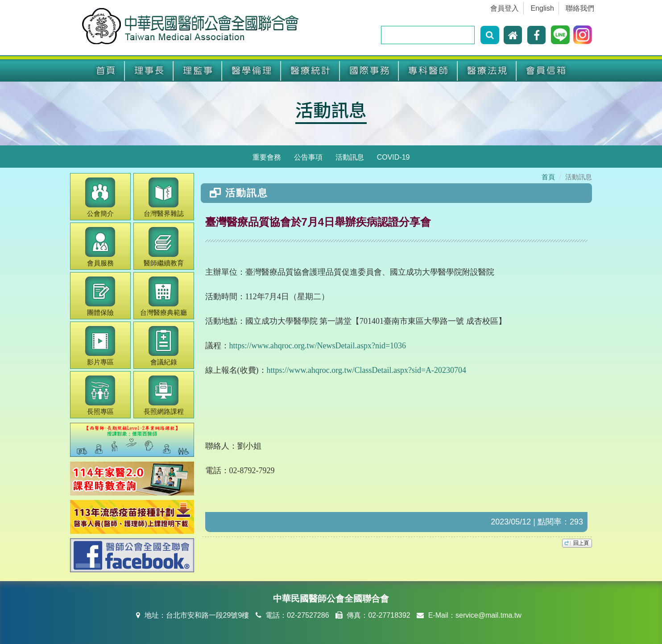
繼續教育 (164, 247)
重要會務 (267, 157)
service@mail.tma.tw (488, 615)
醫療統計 (310, 71)
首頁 (106, 71)
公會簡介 (100, 197)
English (542, 8)
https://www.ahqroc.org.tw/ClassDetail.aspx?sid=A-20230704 (367, 370)
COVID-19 (393, 157)
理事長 (149, 71)
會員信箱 (546, 71)
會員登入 (505, 8)
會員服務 (100, 247)
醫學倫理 (252, 71)
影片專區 (100, 346)
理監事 (198, 71)
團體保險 (100, 296)
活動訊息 (331, 109)
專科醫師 (428, 71)
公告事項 (308, 157)
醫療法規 (487, 71)
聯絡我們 (580, 8)
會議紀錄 (163, 346)
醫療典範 (163, 296)
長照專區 (100, 395)
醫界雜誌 (164, 197)
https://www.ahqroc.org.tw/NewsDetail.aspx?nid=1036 (318, 346)
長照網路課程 (164, 395)
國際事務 (369, 71)
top (577, 543)
